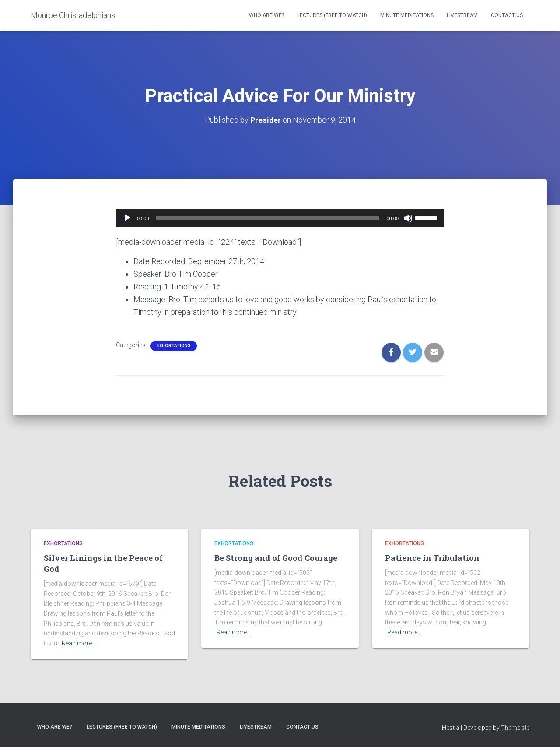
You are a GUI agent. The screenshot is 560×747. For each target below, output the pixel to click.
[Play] (127, 218)
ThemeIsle (515, 728)
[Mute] (408, 218)
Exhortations (174, 346)
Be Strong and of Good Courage (276, 558)
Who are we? (266, 15)
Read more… (79, 643)
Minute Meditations (407, 15)
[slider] (268, 218)
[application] (280, 218)
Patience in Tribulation (432, 558)
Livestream (462, 15)
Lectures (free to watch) (332, 15)
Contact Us (507, 15)
